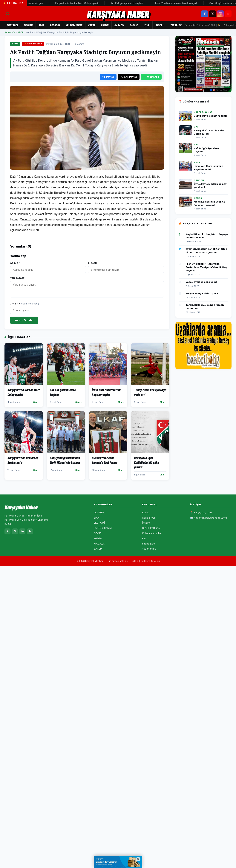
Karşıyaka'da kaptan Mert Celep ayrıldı (80, 3)
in (23, 531)
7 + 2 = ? (24, 304)
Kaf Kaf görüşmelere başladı (130, 3)
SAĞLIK (134, 25)
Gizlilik (134, 561)
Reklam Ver (149, 518)
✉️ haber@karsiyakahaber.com (209, 518)
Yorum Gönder (24, 320)
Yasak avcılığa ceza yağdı (201, 282)
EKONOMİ (55, 25)
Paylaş (108, 77)
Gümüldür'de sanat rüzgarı (31, 3)
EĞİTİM (105, 25)
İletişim (146, 523)
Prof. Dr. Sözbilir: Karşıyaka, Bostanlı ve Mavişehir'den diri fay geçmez (206, 267)
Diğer (160, 25)
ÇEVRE (92, 25)
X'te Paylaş (129, 77)
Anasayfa (12, 25)
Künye (146, 512)
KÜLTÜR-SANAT (74, 25)
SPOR (41, 25)
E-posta (93, 263)
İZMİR (147, 25)
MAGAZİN (119, 25)
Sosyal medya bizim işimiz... (203, 293)
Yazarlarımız (149, 549)
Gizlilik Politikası (151, 528)
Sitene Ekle (148, 544)
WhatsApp (151, 77)
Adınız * (15, 263)
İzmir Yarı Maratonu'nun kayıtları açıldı (179, 3)
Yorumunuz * (18, 278)
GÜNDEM (28, 25)
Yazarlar (176, 25)
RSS (144, 538)
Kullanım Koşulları (152, 533)
